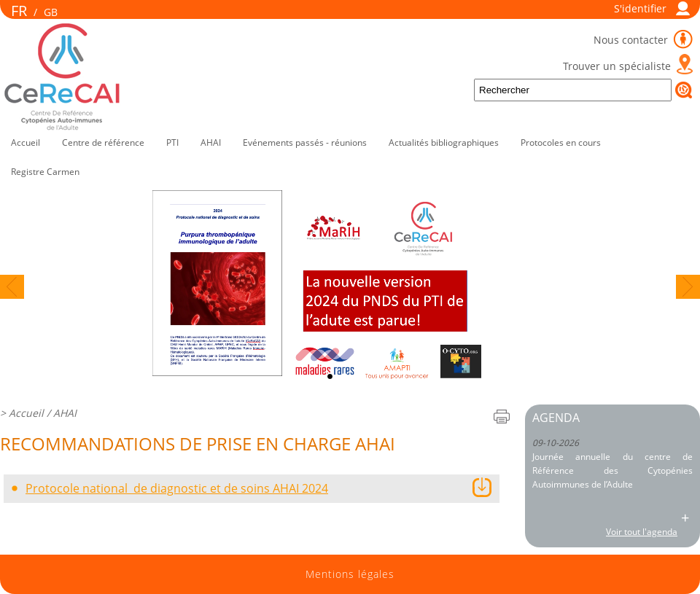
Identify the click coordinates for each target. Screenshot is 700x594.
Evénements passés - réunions (305, 142)
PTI (172, 142)
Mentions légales (350, 574)
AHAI (211, 142)
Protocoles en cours (561, 142)
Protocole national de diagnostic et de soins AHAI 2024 (177, 488)
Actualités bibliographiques (444, 142)
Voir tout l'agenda (642, 532)
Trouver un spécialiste (617, 66)
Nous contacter (632, 40)
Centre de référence (103, 142)
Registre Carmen (45, 172)
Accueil (26, 142)
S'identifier (640, 8)
